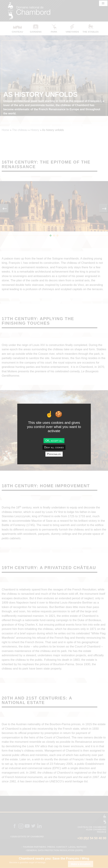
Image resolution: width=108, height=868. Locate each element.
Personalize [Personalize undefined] (54, 454)
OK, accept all (54, 440)
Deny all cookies (54, 447)
